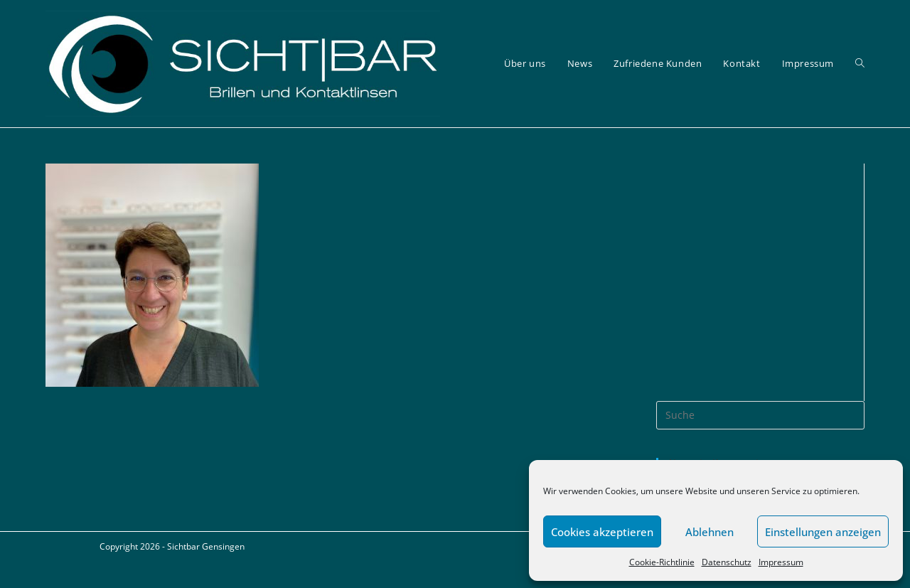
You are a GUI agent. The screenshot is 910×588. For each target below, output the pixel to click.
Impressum (781, 562)
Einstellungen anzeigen (823, 532)
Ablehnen (710, 532)
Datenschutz (727, 562)
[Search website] (860, 64)
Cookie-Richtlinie (662, 562)
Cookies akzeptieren (602, 532)
